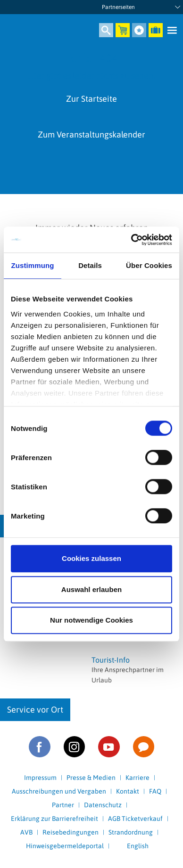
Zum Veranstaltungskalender (91, 134)
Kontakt (128, 791)
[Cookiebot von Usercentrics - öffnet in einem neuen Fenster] (131, 240)
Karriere (137, 778)
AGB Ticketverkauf (135, 819)
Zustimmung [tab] (33, 265)
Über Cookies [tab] (149, 265)
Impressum (40, 778)
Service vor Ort (35, 710)
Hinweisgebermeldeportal (65, 846)
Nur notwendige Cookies (91, 620)
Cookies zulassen (91, 558)
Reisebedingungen (71, 832)
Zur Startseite (91, 99)
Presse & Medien (91, 778)
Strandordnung (131, 832)
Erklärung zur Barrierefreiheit (54, 819)
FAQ (155, 791)
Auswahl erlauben (91, 589)
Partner (63, 805)
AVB (26, 832)
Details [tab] (90, 265)
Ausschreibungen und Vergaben (59, 791)
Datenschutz (103, 805)
